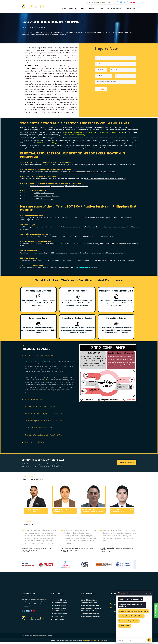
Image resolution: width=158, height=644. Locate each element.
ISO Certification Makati (89, 611)
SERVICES (34, 28)
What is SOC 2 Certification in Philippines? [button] (38, 355)
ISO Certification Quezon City (91, 608)
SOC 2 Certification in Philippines (36, 361)
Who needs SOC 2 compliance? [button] (34, 399)
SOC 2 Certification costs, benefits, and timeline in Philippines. (114, 165)
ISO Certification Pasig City (90, 614)
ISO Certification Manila (89, 600)
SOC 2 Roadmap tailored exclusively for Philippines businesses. (94, 172)
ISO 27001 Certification (59, 611)
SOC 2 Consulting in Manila (74, 132)
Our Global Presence (114, 8)
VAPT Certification (57, 619)
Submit (101, 89)
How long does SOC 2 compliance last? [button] (37, 428)
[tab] (50, 357)
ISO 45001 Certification (59, 605)
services (83, 8)
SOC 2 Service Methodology (43, 199)
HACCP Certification (58, 616)
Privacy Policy (86, 641)
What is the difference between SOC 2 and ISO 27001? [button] (42, 435)
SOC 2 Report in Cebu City (114, 132)
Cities (101, 8)
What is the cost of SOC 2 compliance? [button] (37, 442)
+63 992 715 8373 (94, 2)
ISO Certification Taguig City (90, 616)
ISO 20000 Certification (59, 614)
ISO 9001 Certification (59, 600)
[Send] (149, 640)
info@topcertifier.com (108, 2)
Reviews (92, 8)
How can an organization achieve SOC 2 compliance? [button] (42, 421)
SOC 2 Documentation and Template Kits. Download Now (105, 179)
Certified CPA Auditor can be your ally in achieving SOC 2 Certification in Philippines (59, 186)
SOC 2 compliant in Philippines (41, 97)
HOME (24, 28)
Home (64, 8)
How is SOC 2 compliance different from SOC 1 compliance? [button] (44, 414)
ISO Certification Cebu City (90, 605)
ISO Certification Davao (89, 603)
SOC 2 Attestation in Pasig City (74, 135)
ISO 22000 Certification (59, 608)
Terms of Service (98, 641)
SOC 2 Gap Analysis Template (44, 193)
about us (73, 8)
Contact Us (130, 8)
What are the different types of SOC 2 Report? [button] (39, 406)
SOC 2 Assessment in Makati (95, 132)
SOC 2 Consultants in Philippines (48, 143)
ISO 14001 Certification (59, 603)
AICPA (47, 380)
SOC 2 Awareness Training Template (46, 196)
